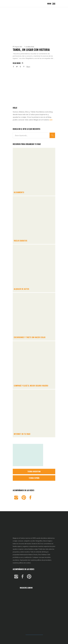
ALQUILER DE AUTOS (21, 289)
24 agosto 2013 (18, 47)
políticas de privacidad (43, 560)
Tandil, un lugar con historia (31, 50)
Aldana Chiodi (30, 47)
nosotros (27, 552)
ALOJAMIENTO (19, 192)
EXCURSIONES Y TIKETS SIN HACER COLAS (30, 337)
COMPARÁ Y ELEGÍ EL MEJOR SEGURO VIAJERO (31, 386)
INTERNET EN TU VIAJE (22, 434)
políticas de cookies (25, 563)
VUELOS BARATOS (20, 241)
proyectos (16, 552)
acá (51, 120)
